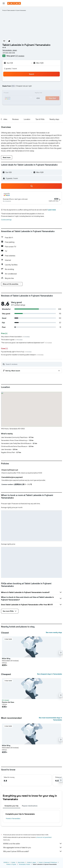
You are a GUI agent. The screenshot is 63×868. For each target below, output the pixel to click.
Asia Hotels (21, 862)
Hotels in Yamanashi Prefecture (48, 862)
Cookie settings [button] (6, 220)
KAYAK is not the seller (33, 844)
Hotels (13, 862)
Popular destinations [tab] (30, 806)
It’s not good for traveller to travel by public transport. (22, 355)
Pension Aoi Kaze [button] (8, 702)
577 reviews (20, 56)
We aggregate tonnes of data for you (33, 847)
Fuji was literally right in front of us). (16, 352)
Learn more (52, 210)
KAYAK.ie (6, 862)
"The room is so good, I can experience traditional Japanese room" (26, 343)
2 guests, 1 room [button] (11, 68)
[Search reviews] (33, 364)
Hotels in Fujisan (11, 864)
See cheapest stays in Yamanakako (50, 674)
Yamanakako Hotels (24, 864)
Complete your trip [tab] (12, 806)
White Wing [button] (6, 658)
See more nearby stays (54, 632)
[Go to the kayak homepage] (14, 3)
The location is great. (12, 340)
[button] (4, 3)
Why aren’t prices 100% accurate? (33, 851)
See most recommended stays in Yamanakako (50, 719)
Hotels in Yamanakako (13, 818)
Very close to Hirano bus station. (15, 337)
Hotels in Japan (31, 862)
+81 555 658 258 (9, 53)
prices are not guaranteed (44, 837)
